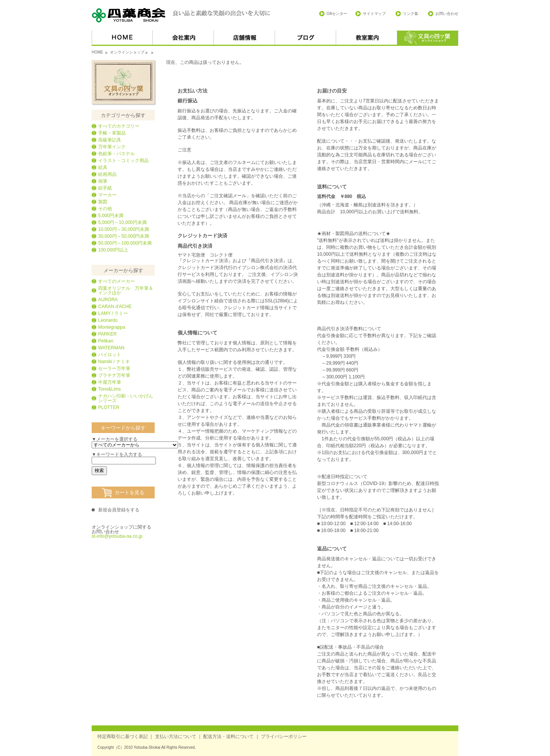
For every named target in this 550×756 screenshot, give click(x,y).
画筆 (103, 181)
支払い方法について (176, 737)
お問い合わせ (447, 14)
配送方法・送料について (228, 737)
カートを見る (129, 492)
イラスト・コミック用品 (123, 161)
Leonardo (108, 320)
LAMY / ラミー (113, 313)
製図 (103, 202)
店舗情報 (244, 38)
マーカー (107, 195)
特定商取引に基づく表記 (123, 737)
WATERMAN (111, 348)
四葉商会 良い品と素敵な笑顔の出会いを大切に (181, 15)
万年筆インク (112, 147)
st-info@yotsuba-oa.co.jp (117, 536)
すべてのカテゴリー (119, 126)
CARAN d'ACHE (115, 307)
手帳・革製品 (112, 133)
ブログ (306, 38)
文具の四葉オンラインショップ (123, 82)
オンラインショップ (127, 52)
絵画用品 (107, 174)
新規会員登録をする (119, 510)
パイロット (110, 355)
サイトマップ (374, 14)
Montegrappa (112, 327)
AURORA (108, 300)
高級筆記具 (110, 140)
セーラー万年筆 (114, 368)
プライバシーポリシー (284, 737)
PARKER (107, 334)
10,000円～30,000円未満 (124, 229)
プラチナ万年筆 (114, 375)
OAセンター (337, 14)
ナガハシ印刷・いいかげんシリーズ (126, 398)
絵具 (103, 167)
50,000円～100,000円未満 (125, 243)
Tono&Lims (109, 389)
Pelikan (106, 341)
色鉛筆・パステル (116, 154)
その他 (105, 209)
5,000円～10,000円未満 (122, 222)
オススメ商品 (428, 38)
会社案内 (183, 38)
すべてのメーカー (116, 281)
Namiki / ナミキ (114, 362)
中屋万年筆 (110, 382)
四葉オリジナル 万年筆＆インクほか (126, 290)
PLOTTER (109, 407)
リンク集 (411, 14)
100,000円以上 (113, 250)
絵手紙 (105, 188)
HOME (122, 38)
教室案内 (367, 38)
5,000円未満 (111, 216)
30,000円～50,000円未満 (124, 236)
